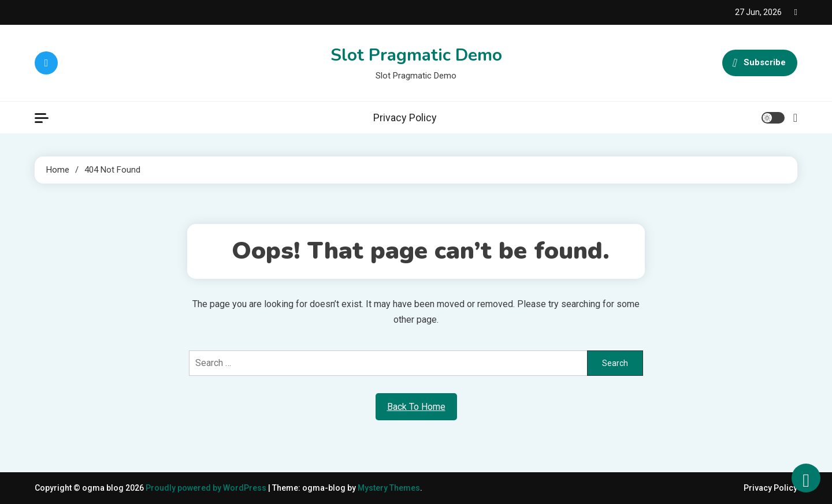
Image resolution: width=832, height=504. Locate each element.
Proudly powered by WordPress (207, 488)
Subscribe (760, 63)
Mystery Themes (389, 488)
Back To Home (416, 407)
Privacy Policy (405, 117)
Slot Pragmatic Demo (416, 55)
